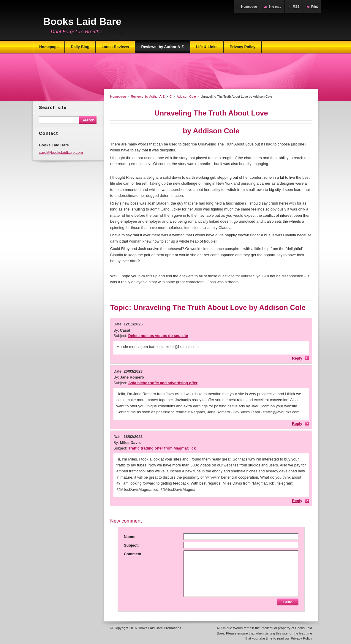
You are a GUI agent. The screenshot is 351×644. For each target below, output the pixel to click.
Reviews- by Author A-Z (148, 96)
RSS (296, 7)
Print (314, 7)
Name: (130, 537)
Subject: (131, 545)
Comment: (133, 554)
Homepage (118, 96)
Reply (297, 358)
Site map (275, 7)
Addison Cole (186, 96)
